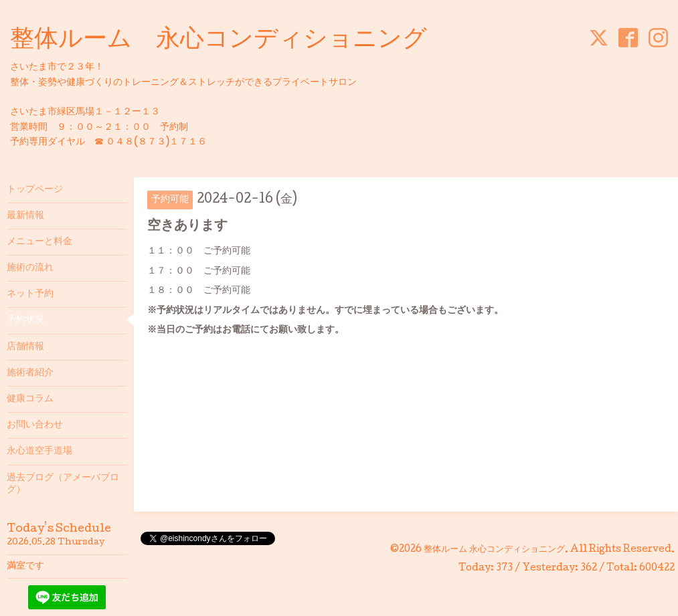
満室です (25, 567)
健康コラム (30, 399)
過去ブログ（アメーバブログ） (63, 484)
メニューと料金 (39, 242)
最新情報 (25, 216)
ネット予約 (30, 294)
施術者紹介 (30, 373)
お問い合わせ (35, 425)
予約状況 (25, 320)
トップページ (35, 190)
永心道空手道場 (39, 451)
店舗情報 (25, 347)
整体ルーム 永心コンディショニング (219, 41)
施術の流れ (30, 268)
